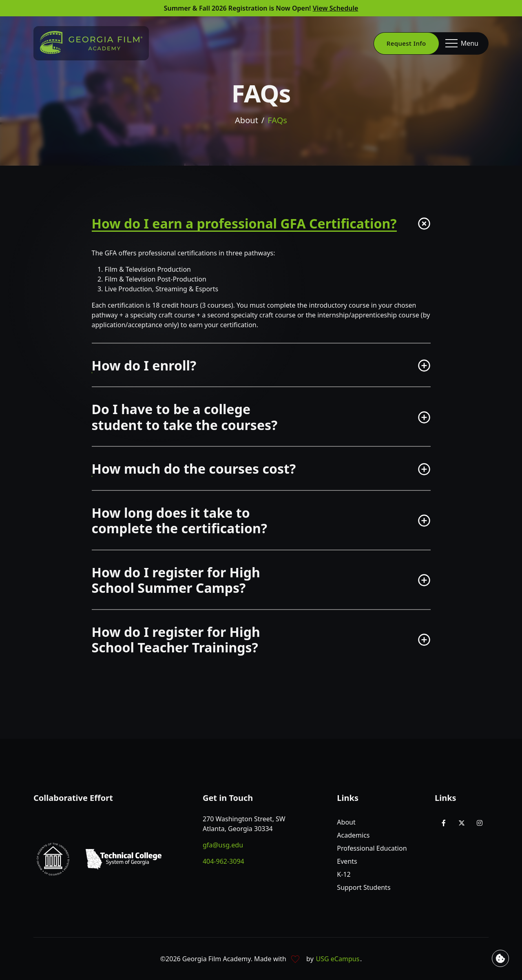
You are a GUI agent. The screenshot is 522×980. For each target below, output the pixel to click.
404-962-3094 (223, 861)
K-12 (344, 874)
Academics (353, 835)
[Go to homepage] (91, 42)
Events (347, 861)
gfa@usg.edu (223, 845)
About (247, 121)
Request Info (406, 43)
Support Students (364, 887)
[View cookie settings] (500, 958)
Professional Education (372, 848)
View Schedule (336, 8)
